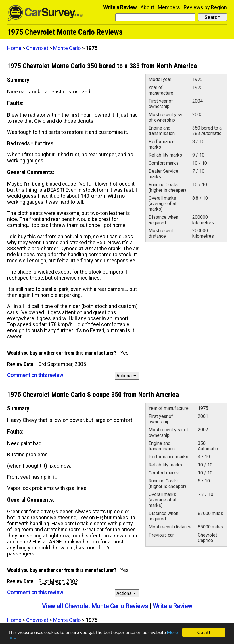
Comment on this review (35, 375)
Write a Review (120, 7)
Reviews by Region (205, 7)
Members (169, 7)
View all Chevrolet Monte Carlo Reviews (95, 606)
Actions (127, 376)
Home (14, 48)
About (147, 7)
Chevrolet (37, 48)
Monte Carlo (67, 48)
